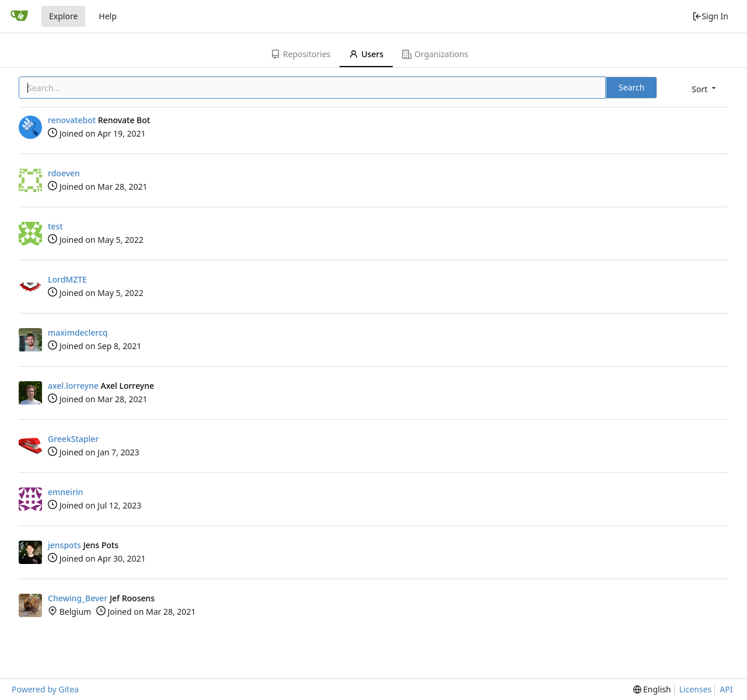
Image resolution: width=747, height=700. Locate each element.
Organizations (435, 54)
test (55, 226)
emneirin (65, 492)
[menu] (705, 88)
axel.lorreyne (73, 386)
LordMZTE (67, 279)
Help (108, 16)
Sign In (710, 16)
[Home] (19, 16)
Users (366, 54)
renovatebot (72, 120)
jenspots (64, 545)
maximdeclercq (78, 332)
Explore (63, 16)
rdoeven (64, 173)
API (726, 689)
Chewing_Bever (78, 598)
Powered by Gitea (45, 689)
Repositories (301, 54)
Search (631, 87)
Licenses (696, 689)
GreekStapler (73, 439)
